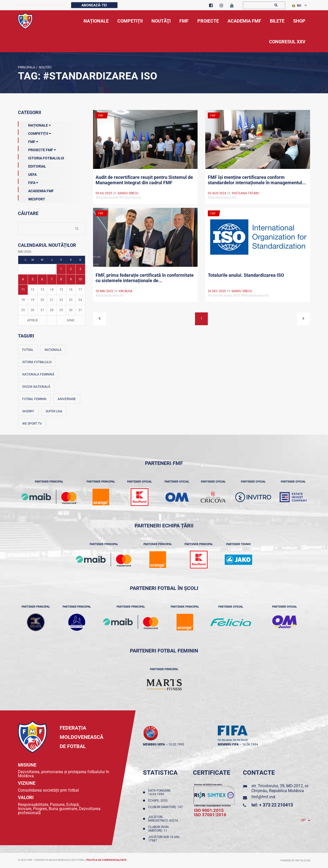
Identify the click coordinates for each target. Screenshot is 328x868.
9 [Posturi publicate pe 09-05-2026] (71, 279)
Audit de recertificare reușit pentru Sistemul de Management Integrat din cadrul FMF (144, 180)
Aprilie (33, 320)
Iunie (71, 320)
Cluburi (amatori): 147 (165, 809)
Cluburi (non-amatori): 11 (159, 829)
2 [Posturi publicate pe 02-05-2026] (71, 269)
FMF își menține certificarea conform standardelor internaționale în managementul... (257, 180)
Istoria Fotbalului (41, 157)
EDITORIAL (32, 165)
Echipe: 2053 (159, 801)
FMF (28, 141)
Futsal (28, 350)
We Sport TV (32, 424)
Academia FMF (36, 190)
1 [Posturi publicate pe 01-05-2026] (61, 269)
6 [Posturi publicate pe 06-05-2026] (42, 279)
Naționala (53, 350)
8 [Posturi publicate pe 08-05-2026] (61, 279)
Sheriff (28, 411)
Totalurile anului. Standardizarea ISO (246, 275)
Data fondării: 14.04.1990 (160, 792)
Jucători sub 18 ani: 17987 (164, 839)
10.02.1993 (176, 744)
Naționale (34, 124)
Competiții (34, 132)
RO (297, 6)
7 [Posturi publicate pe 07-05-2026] (52, 279)
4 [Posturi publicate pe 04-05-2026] (23, 279)
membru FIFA (228, 744)
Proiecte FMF (37, 149)
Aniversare (67, 399)
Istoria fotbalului (37, 362)
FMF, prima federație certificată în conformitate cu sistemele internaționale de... (145, 278)
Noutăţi (44, 67)
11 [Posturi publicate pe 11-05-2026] (23, 290)
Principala (27, 67)
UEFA (27, 173)
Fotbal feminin (34, 399)
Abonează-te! (94, 5)
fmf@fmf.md (263, 797)
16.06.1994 (250, 744)
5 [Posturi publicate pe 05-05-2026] (33, 279)
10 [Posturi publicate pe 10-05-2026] (80, 279)
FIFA (28, 182)
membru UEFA (154, 744)
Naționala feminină (38, 374)
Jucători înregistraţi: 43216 (164, 819)
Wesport (32, 198)
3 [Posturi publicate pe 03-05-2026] (80, 269)
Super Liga (54, 411)
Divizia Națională (36, 387)
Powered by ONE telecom (295, 861)
